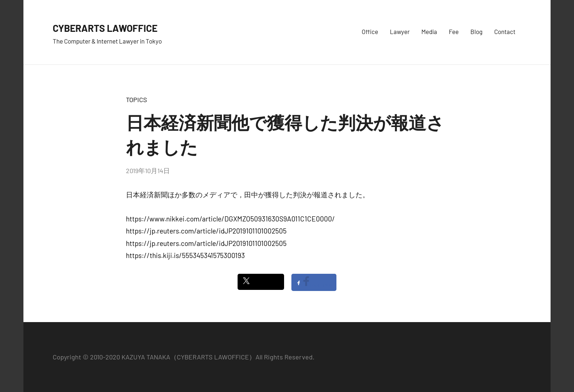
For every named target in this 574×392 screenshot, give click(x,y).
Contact (505, 31)
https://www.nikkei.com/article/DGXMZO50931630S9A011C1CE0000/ (230, 219)
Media (429, 31)
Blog (476, 31)
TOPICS (137, 100)
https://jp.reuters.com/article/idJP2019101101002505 (206, 231)
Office (370, 31)
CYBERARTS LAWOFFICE (125, 27)
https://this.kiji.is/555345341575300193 (185, 255)
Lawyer (400, 31)
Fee (454, 31)
